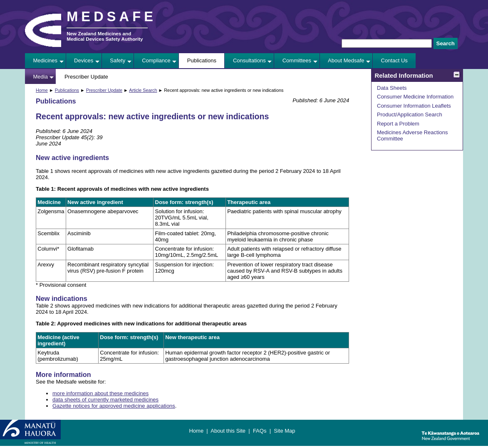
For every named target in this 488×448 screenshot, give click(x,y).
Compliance (156, 60)
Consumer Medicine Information (415, 97)
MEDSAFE (111, 17)
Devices (84, 60)
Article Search (143, 90)
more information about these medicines (100, 393)
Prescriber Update (86, 77)
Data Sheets (392, 88)
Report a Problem (398, 124)
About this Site (228, 431)
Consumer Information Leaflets (414, 106)
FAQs (260, 431)
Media (41, 77)
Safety (118, 60)
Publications (202, 60)
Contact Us (394, 60)
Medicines (46, 60)
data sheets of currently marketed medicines (105, 400)
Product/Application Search (410, 114)
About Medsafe (346, 60)
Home (42, 90)
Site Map (284, 431)
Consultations (249, 60)
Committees (297, 60)
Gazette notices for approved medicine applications (114, 406)
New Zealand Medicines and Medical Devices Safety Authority (105, 36)
